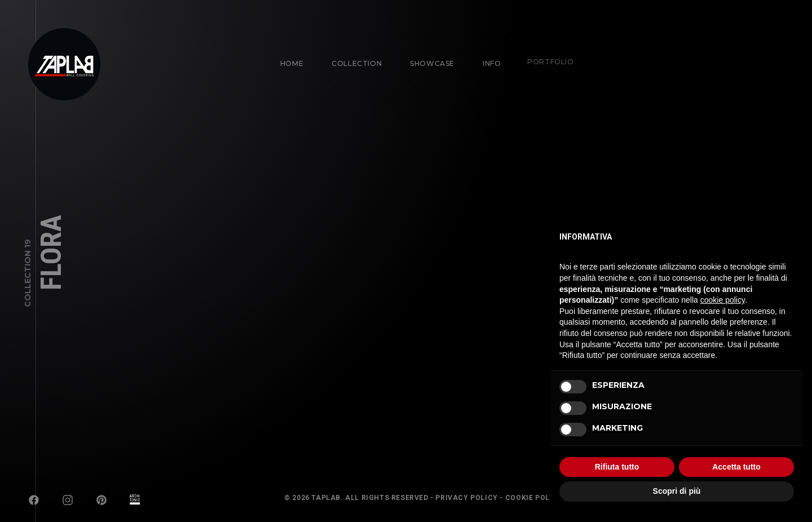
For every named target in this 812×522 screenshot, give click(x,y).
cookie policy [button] (723, 300)
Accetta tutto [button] (736, 467)
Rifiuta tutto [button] (617, 467)
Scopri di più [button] (677, 491)
